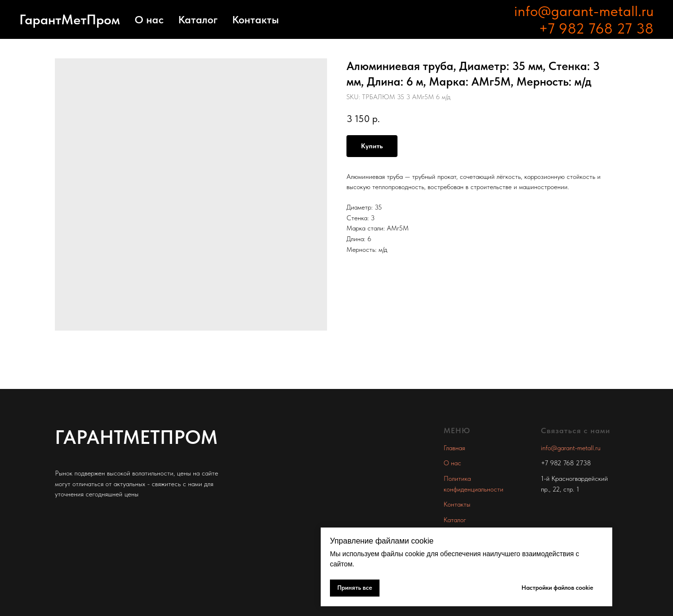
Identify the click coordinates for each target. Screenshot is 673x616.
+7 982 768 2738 (566, 463)
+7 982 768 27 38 (596, 28)
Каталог (198, 19)
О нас (149, 19)
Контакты (256, 19)
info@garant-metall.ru (584, 11)
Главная (454, 448)
